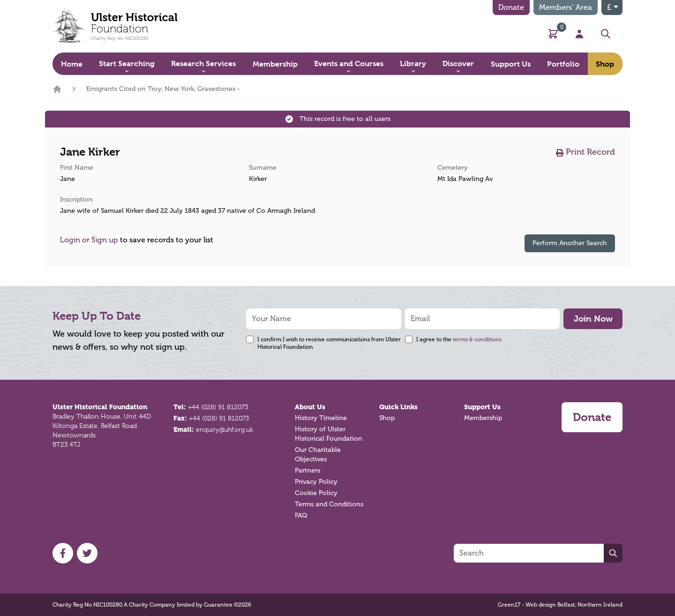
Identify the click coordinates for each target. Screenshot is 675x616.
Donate (511, 8)
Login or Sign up (89, 240)
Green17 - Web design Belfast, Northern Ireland (560, 605)
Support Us (482, 407)
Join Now (593, 319)
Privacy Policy (316, 482)
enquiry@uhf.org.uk (225, 429)
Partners (307, 470)
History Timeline (321, 418)
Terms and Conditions (329, 504)
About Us (310, 407)
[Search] (529, 553)
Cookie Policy (316, 493)
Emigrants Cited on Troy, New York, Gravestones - (163, 89)
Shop (387, 418)
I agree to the (459, 339)
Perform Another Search (570, 243)
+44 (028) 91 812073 (218, 407)
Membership (483, 418)
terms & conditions (477, 339)
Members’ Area (566, 8)
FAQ (301, 515)
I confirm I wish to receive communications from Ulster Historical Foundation (329, 343)
